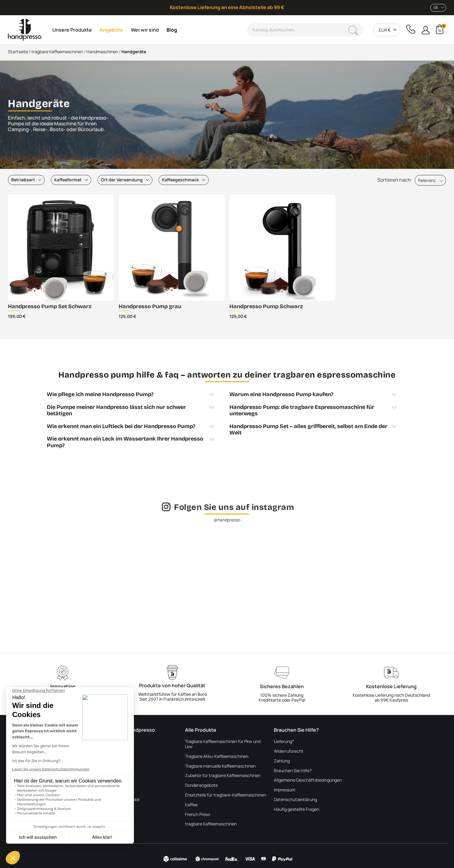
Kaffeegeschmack (180, 180)
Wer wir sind (108, 751)
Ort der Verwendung (122, 180)
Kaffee (191, 805)
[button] (426, 30)
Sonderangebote (201, 785)
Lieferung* (284, 742)
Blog (101, 761)
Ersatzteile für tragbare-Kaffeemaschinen (225, 795)
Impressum (285, 790)
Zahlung (282, 761)
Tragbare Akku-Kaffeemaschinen (217, 756)
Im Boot (104, 780)
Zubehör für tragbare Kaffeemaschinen (223, 776)
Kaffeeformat (68, 180)
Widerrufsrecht (289, 751)
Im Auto (104, 809)
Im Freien (105, 771)
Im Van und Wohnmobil (118, 800)
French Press (197, 815)
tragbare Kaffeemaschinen (211, 824)
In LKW (103, 790)
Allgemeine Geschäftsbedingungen (308, 780)
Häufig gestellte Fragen (297, 809)
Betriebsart (23, 180)
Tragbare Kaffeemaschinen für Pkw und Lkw (223, 744)
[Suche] (305, 30)
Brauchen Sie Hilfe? (293, 771)
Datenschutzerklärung (295, 800)
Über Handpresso (113, 742)
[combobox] (438, 8)
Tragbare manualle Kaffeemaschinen (220, 766)
